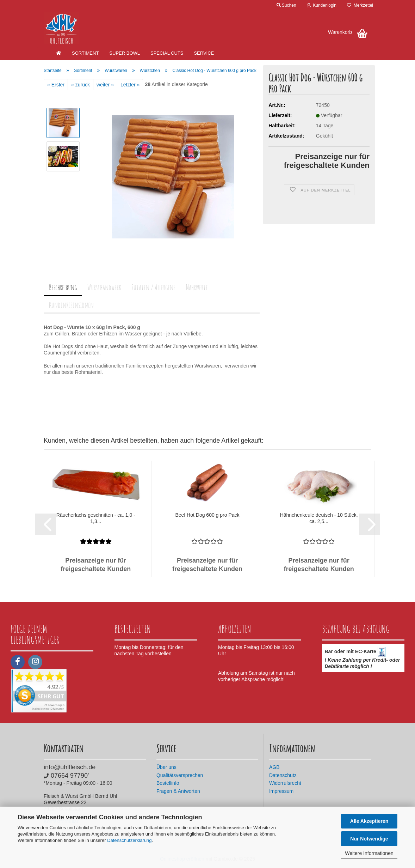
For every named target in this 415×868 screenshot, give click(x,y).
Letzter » (130, 85)
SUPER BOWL (125, 53)
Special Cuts (167, 53)
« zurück (80, 85)
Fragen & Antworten (178, 791)
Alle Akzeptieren (369, 821)
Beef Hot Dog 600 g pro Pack (207, 515)
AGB (274, 767)
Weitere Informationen (369, 853)
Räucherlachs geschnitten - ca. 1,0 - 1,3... (96, 518)
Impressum (281, 791)
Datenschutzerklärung (129, 840)
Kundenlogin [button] (322, 5)
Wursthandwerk (104, 287)
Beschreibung (63, 287)
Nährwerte (197, 287)
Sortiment (85, 53)
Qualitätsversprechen (180, 775)
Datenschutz (283, 775)
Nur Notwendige (369, 839)
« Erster (56, 85)
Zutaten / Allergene (154, 287)
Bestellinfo (168, 783)
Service (204, 53)
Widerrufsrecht (285, 783)
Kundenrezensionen (71, 305)
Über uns (166, 767)
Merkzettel (360, 5)
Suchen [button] (286, 5)
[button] (45, 524)
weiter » (105, 85)
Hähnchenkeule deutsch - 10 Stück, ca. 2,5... (319, 518)
